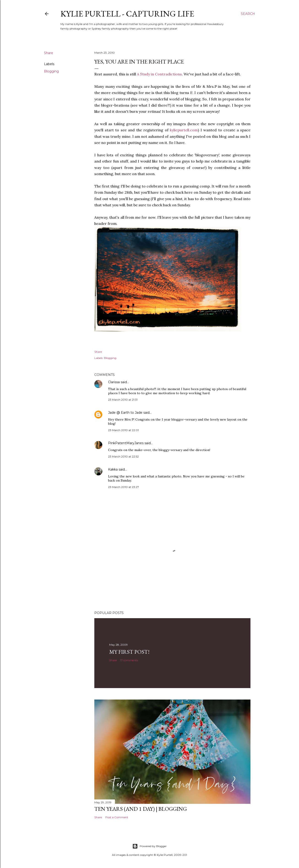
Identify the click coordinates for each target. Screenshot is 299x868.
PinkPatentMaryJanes (126, 443)
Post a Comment (117, 817)
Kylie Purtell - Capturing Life (127, 14)
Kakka (113, 469)
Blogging (51, 71)
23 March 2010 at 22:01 (123, 430)
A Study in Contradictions (159, 74)
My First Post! (129, 652)
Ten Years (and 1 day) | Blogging (141, 809)
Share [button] (49, 53)
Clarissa (114, 382)
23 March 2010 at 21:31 (123, 400)
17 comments (129, 660)
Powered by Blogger (149, 846)
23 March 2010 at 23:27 (124, 487)
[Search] (248, 14)
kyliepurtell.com (184, 130)
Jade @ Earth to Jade (125, 413)
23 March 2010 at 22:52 (123, 456)
